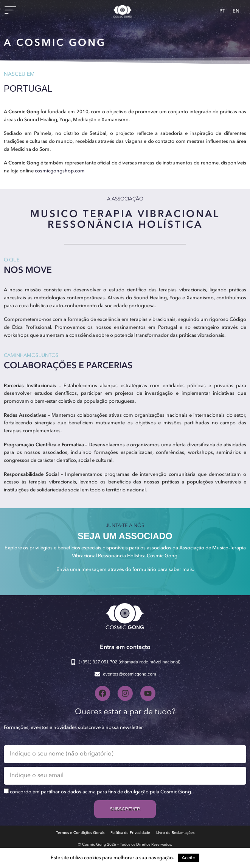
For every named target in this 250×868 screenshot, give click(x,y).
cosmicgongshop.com (60, 171)
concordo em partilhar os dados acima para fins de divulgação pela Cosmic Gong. (101, 792)
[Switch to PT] (222, 11)
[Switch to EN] (236, 11)
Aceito (189, 858)
